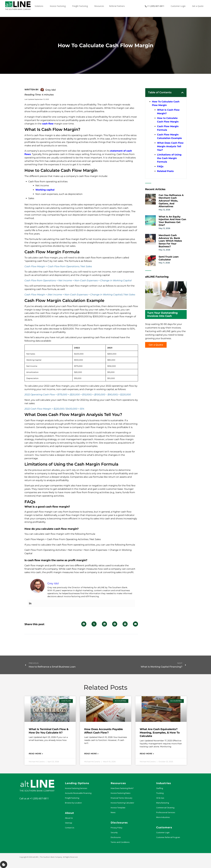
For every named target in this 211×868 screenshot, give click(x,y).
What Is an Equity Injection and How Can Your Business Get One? (172, 221)
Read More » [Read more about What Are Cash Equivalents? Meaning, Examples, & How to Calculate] (147, 754)
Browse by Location (73, 803)
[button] (84, 624)
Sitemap (69, 823)
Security (114, 832)
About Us (69, 818)
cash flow (48, 124)
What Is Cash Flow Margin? (168, 112)
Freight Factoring (72, 798)
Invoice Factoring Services (76, 788)
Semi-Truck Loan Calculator (169, 258)
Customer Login (163, 832)
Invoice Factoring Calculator (122, 803)
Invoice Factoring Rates (121, 793)
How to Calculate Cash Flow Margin (168, 120)
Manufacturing (163, 803)
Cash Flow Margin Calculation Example (169, 136)
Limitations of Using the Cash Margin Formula (169, 158)
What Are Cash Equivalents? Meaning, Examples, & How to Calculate (160, 733)
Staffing (160, 788)
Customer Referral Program (168, 837)
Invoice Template (118, 808)
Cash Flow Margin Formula (168, 128)
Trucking (160, 793)
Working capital (45, 190)
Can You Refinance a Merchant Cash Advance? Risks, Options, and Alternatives (171, 201)
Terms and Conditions (120, 842)
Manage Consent (4, 864)
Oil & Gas (160, 798)
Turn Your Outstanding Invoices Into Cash (162, 314)
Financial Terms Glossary (122, 798)
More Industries (163, 817)
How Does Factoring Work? (122, 788)
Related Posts (165, 171)
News (113, 812)
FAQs (160, 166)
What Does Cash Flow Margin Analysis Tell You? (170, 146)
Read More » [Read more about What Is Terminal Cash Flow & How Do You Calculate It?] (36, 754)
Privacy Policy (117, 828)
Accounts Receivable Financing (78, 793)
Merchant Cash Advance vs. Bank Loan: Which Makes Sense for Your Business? (170, 241)
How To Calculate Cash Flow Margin (166, 103)
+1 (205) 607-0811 (39, 798)
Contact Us (70, 828)
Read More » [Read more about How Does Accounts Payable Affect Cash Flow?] (91, 754)
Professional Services (166, 812)
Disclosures (116, 837)
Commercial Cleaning (165, 808)
